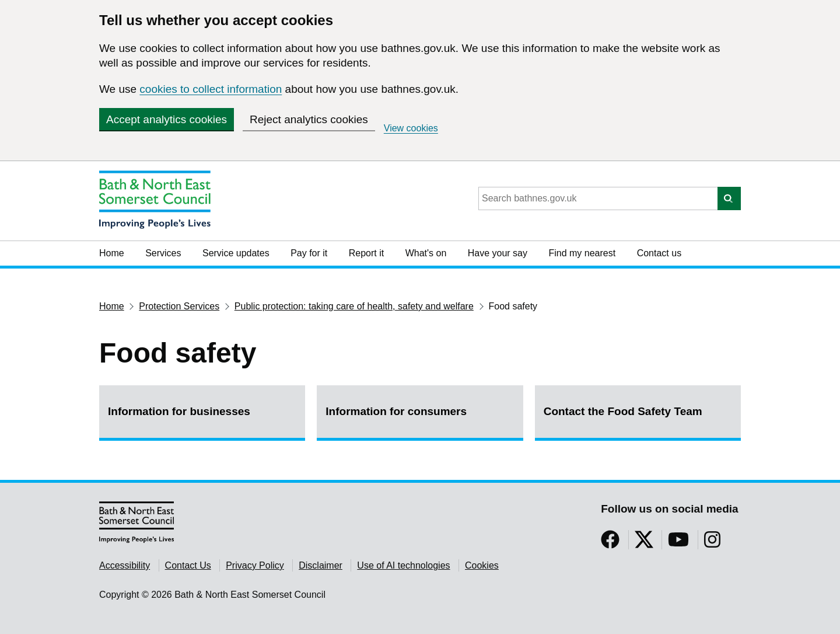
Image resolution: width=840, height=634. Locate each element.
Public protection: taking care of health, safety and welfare (354, 306)
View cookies (411, 128)
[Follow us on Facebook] (610, 543)
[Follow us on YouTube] (678, 543)
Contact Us (188, 565)
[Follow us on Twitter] (644, 543)
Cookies (482, 565)
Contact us (659, 253)
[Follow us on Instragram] (712, 543)
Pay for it (309, 253)
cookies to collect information (211, 89)
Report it (366, 253)
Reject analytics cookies (309, 119)
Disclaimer (321, 565)
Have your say (498, 253)
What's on (426, 253)
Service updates (236, 253)
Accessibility (125, 565)
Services (163, 253)
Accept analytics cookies (167, 119)
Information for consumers (396, 411)
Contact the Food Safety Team (623, 411)
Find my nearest (582, 253)
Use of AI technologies (403, 565)
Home (112, 253)
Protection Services (179, 306)
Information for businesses (179, 411)
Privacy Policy (255, 565)
